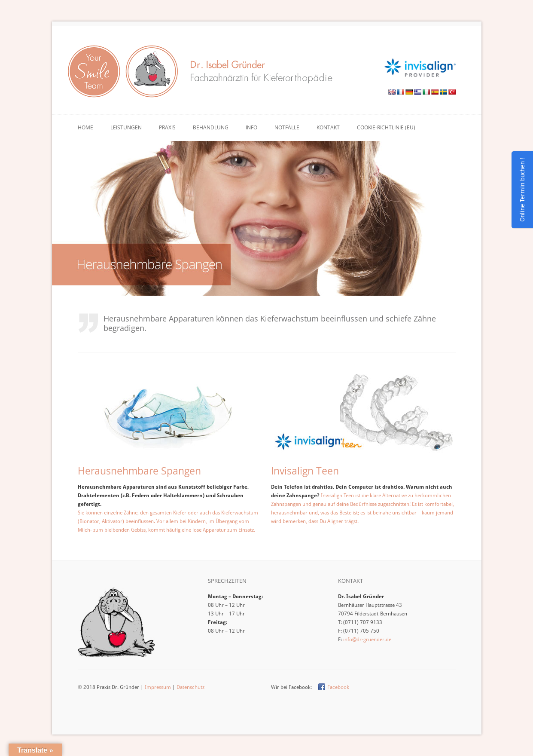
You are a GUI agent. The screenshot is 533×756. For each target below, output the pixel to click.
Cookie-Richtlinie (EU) (386, 127)
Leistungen (126, 127)
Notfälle (287, 127)
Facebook (338, 687)
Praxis (167, 127)
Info (251, 127)
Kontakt (328, 127)
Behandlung (211, 127)
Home (85, 127)
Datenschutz (190, 687)
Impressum (158, 687)
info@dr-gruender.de (367, 640)
